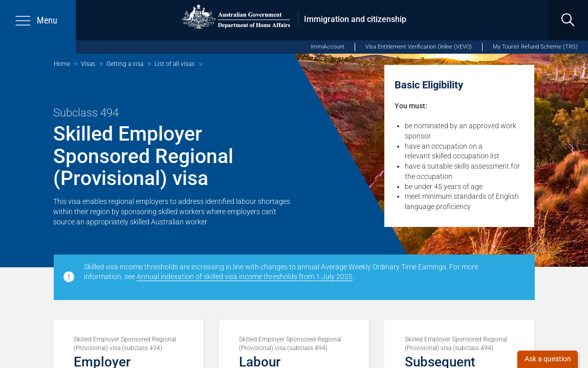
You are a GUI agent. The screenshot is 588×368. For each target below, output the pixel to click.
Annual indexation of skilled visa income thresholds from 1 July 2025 (245, 277)
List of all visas (175, 64)
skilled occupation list (466, 156)
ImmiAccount (328, 47)
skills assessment (482, 166)
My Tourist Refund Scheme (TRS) (535, 47)
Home (62, 64)
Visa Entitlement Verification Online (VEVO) (419, 47)
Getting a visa (125, 64)
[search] (568, 20)
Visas (88, 64)
